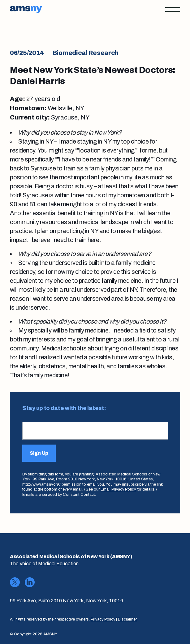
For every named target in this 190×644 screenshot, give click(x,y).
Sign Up (39, 453)
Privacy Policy (103, 619)
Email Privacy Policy (118, 489)
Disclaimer (127, 619)
